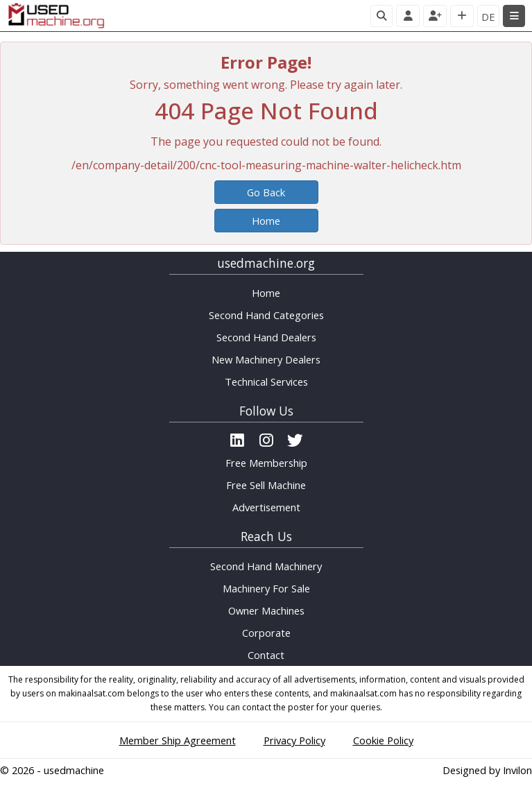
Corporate (266, 633)
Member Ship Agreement (178, 740)
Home (266, 221)
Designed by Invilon (487, 770)
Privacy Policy (294, 740)
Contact (266, 655)
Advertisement (266, 507)
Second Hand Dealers (266, 337)
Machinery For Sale (266, 588)
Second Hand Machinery (266, 566)
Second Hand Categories (266, 315)
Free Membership (266, 463)
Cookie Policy (383, 740)
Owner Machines (266, 610)
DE (488, 17)
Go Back (266, 192)
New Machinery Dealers (266, 359)
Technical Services (266, 382)
